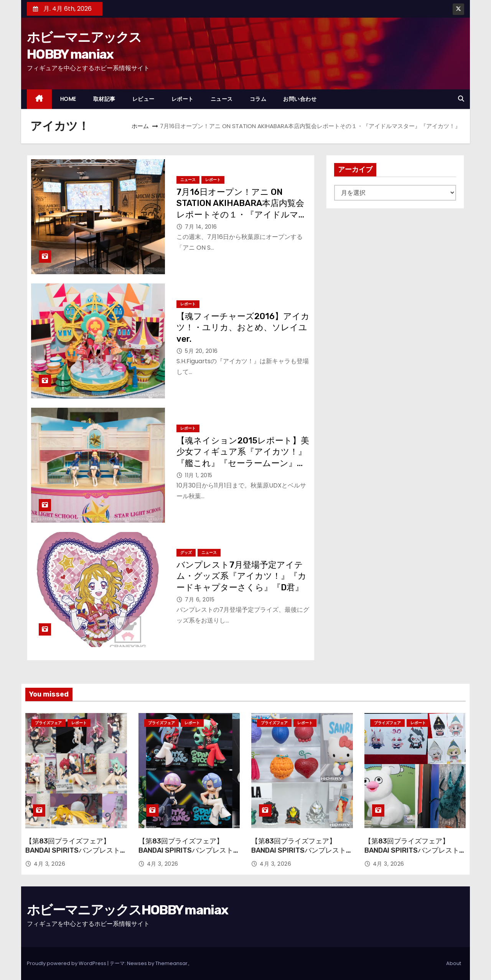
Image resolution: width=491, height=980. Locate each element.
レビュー (143, 99)
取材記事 (104, 99)
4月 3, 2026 (49, 864)
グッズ (186, 553)
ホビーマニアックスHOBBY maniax (127, 910)
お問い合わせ (300, 99)
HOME (68, 99)
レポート (183, 99)
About (454, 963)
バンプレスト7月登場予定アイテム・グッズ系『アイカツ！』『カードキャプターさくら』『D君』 (241, 576)
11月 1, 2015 (199, 475)
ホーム (140, 126)
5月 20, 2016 (201, 351)
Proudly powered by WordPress (67, 963)
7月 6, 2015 (200, 600)
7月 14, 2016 (201, 227)
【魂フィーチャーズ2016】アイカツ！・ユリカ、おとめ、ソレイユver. (243, 328)
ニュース (222, 99)
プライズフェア (48, 723)
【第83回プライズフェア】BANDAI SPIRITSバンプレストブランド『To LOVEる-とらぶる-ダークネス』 (73, 855)
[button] (461, 99)
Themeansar (171, 963)
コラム (258, 99)
